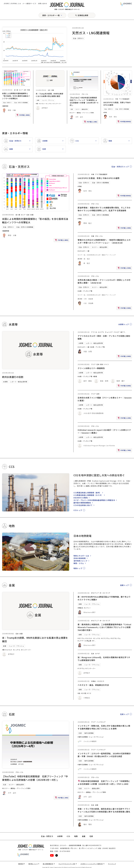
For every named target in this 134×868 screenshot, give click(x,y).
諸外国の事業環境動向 (82, 503)
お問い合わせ (42, 3)
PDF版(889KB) (125, 122)
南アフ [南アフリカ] (123, 332)
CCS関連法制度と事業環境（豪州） (87, 493)
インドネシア (101, 722)
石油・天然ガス (78, 38)
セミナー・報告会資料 (100, 247)
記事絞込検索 (83, 15)
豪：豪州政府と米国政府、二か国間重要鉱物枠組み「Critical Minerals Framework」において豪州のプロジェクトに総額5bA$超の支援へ (104, 627)
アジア (93, 364)
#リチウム (81, 668)
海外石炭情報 (89, 733)
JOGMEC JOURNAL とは (12, 3)
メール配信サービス (29, 3)
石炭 (72, 109)
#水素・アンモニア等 (85, 291)
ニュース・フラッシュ (48, 100)
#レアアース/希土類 (84, 641)
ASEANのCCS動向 (81, 498)
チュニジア (109, 332)
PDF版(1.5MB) (125, 268)
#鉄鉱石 (80, 608)
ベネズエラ (100, 681)
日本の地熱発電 (80, 558)
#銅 (37, 104)
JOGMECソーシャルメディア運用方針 (93, 864)
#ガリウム (81, 638)
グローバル (85, 94)
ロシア (21, 90)
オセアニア (95, 593)
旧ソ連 (16, 90)
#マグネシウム (116, 638)
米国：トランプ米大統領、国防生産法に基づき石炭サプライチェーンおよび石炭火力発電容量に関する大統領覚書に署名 (104, 810)
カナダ (97, 654)
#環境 (95, 376)
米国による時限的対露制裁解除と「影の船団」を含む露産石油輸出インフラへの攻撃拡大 (16, 96)
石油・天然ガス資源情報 (21, 103)
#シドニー (88, 608)
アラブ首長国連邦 (124, 99)
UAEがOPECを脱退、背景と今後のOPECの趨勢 (99, 178)
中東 (117, 99)
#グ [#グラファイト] (93, 641)
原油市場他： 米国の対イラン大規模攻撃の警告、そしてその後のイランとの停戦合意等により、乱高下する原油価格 (104, 209)
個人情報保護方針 (49, 864)
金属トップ (124, 585)
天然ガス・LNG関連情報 (91, 33)
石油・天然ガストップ (120, 167)
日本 (98, 364)
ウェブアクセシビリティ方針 (68, 864)
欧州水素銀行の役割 (13, 377)
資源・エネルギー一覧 (51, 15)
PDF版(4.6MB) (125, 386)
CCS (68, 836)
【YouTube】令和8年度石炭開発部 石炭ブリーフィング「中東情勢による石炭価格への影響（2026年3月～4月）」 (84, 101)
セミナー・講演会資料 (82, 109)
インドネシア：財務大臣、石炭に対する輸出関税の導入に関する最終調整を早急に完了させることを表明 (104, 727)
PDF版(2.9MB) (125, 357)
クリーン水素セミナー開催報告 (91, 368)
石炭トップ (124, 714)
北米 (25, 90)
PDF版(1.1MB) (91, 122)
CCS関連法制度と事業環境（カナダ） (88, 495)
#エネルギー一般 (83, 251)
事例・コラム (79, 563)
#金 (79, 693)
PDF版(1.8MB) (23, 115)
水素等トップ (124, 324)
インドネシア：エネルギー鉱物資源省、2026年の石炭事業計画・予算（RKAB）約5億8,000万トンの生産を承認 (104, 755)
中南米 (93, 681)
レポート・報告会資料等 (19, 382)
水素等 (5, 382)
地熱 (76, 836)
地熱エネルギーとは (81, 556)
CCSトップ (78, 510)
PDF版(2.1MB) (125, 418)
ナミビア (117, 332)
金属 (38, 100)
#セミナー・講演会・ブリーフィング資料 (82, 113)
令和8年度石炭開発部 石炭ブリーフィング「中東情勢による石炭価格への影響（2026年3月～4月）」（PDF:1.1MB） (104, 783)
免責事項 (22, 864)
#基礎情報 (5, 106)
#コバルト (42, 104)
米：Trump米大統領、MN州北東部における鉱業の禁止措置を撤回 (50, 95)
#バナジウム (106, 638)
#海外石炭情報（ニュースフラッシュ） (91, 737)
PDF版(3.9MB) (125, 308)
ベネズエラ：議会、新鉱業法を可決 (93, 685)
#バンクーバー (57, 104)
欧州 (102, 364)
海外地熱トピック (80, 561)
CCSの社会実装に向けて (83, 505)
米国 (28, 90)
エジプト (101, 332)
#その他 (84, 693)
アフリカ (94, 332)
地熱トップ (78, 568)
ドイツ (107, 364)
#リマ (89, 693)
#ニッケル (49, 104)
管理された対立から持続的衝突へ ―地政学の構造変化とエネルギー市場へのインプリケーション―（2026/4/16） (104, 241)
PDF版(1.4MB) (125, 228)
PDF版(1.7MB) (125, 451)
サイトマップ (112, 864)
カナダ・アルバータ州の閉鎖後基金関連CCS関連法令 (94, 500)
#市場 (105, 112)
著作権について (34, 864)
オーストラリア (105, 593)
